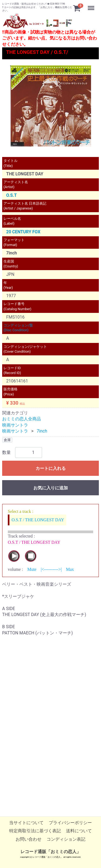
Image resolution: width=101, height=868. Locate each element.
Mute (32, 570)
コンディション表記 (66, 839)
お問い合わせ (29, 839)
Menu (92, 5)
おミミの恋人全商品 (22, 419)
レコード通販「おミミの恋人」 (51, 852)
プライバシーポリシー (70, 823)
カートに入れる (51, 468)
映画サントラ (15, 425)
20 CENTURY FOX (23, 232)
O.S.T (11, 195)
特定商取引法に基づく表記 (35, 831)
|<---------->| (51, 570)
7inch (42, 431)
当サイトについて (26, 823)
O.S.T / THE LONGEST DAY (38, 520)
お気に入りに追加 (51, 488)
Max (70, 570)
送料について (79, 831)
